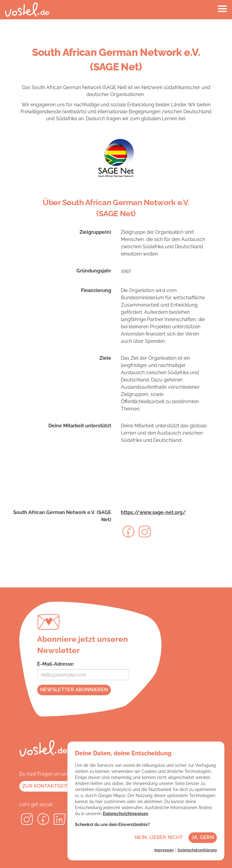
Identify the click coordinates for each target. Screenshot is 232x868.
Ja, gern (203, 837)
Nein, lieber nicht (159, 837)
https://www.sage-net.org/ (153, 512)
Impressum (164, 850)
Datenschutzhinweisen (125, 814)
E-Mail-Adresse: (56, 664)
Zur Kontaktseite (47, 786)
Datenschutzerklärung (197, 850)
